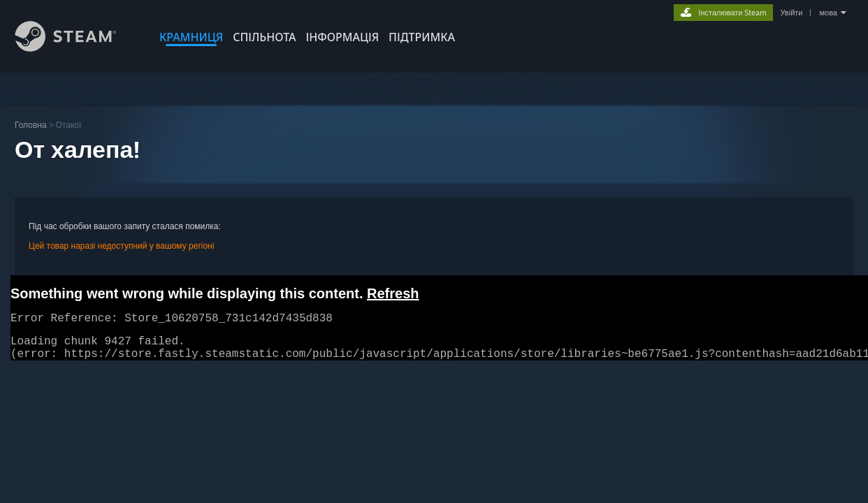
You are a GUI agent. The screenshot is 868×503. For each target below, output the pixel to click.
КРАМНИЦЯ (191, 37)
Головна (31, 125)
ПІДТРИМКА (422, 37)
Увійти (791, 13)
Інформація (343, 37)
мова (828, 13)
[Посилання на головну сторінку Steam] (76, 48)
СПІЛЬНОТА (264, 37)
